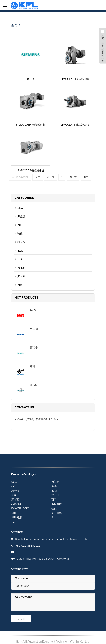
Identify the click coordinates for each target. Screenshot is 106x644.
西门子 (31, 79)
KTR (54, 517)
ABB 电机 (17, 517)
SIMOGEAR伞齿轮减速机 (31, 125)
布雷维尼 (16, 504)
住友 (54, 508)
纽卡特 (21, 242)
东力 (14, 522)
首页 (38, 177)
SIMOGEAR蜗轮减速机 (31, 170)
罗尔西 (21, 276)
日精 (14, 513)
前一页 (51, 177)
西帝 (20, 285)
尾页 (86, 177)
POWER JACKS (20, 508)
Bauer (21, 251)
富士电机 (57, 513)
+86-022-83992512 (28, 546)
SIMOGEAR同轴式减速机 (75, 125)
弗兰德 (21, 216)
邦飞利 (21, 268)
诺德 (20, 234)
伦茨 (20, 259)
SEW (20, 208)
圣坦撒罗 (57, 504)
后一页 (73, 177)
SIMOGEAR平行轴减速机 (75, 79)
